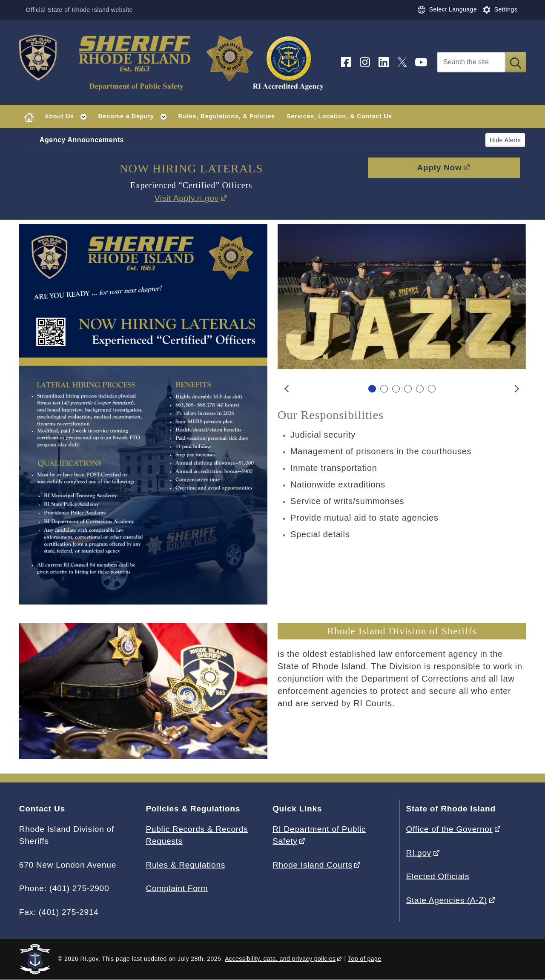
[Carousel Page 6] (432, 389)
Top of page (365, 959)
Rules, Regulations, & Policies (227, 116)
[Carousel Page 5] (420, 389)
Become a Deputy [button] (135, 117)
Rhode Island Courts (313, 865)
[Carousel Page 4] (408, 389)
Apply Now (439, 168)
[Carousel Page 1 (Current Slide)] (372, 389)
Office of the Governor (449, 829)
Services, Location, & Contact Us (339, 116)
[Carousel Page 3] (396, 389)
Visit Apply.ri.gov (187, 198)
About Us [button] (68, 117)
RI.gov (419, 853)
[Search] (471, 62)
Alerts (512, 140)
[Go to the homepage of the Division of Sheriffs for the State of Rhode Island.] (175, 62)
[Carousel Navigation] (402, 389)
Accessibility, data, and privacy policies (280, 959)
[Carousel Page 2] (384, 389)
